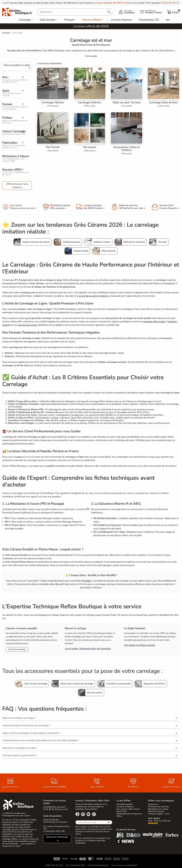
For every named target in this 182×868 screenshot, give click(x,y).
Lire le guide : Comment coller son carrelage (88, 649)
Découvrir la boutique (57, 837)
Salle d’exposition (52, 816)
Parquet (69, 20)
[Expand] (91, 56)
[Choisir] (17, 67)
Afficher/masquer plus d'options (17, 186)
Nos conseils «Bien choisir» (128, 809)
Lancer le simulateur (17, 649)
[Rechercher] (75, 12)
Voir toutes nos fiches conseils (140, 645)
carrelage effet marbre (154, 322)
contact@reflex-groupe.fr (54, 807)
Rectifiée (87, 581)
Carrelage (25, 20)
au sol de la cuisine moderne (93, 296)
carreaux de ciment (27, 325)
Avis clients (154, 818)
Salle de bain (48, 20)
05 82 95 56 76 (171, 3)
